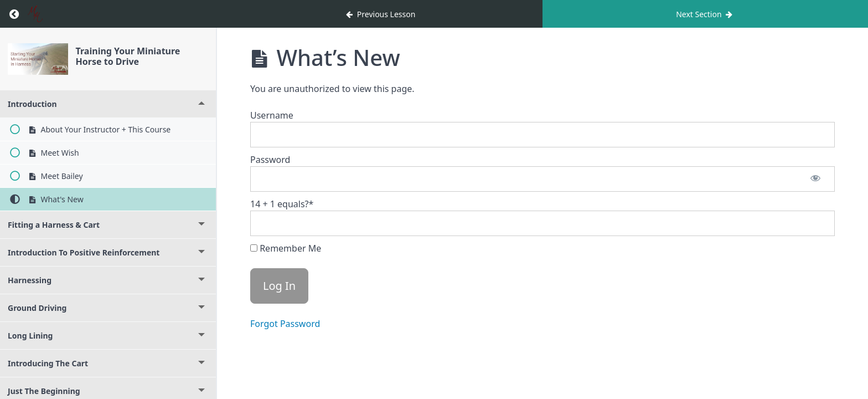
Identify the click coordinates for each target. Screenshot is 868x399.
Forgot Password (285, 324)
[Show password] (815, 179)
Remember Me (286, 248)
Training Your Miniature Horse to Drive (128, 56)
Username (272, 115)
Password (270, 160)
